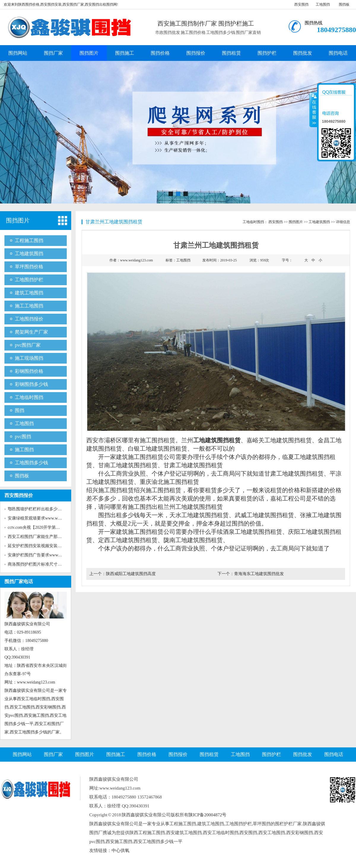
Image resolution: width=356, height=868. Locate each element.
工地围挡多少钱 (31, 463)
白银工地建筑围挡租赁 (158, 449)
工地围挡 (323, 4)
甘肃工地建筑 (181, 465)
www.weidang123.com (137, 260)
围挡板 (344, 4)
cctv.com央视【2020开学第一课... (38, 527)
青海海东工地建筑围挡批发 (259, 574)
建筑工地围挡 (29, 293)
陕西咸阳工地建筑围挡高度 (131, 574)
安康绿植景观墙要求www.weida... (38, 518)
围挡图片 (89, 53)
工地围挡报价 (29, 319)
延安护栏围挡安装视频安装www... (39, 546)
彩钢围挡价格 (29, 371)
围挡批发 (303, 53)
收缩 (314, 110)
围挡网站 (18, 53)
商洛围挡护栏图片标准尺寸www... (39, 564)
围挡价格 (160, 53)
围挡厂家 (53, 53)
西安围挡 (301, 4)
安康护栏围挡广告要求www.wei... (38, 555)
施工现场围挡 (29, 358)
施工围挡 (24, 450)
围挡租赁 (231, 53)
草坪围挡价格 (29, 267)
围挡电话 (338, 53)
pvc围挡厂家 (28, 345)
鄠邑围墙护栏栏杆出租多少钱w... (38, 509)
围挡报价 (196, 53)
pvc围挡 (23, 437)
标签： (178, 260)
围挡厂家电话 (19, 581)
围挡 (20, 410)
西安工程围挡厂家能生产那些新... (38, 537)
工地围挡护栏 (29, 280)
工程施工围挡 (29, 240)
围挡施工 (125, 53)
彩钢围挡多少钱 (31, 384)
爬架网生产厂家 (31, 332)
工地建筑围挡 (29, 254)
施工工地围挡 (29, 306)
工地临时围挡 (29, 397)
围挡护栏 (267, 53)
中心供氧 (120, 850)
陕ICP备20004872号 (207, 815)
